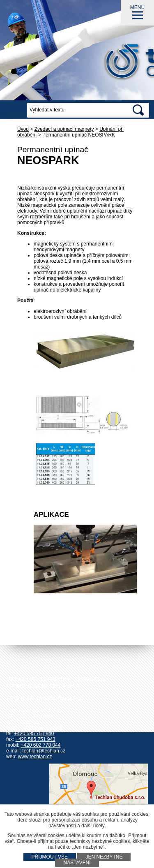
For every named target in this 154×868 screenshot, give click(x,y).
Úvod (23, 129)
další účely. (93, 826)
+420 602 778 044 (40, 745)
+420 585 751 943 (36, 739)
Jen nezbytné (104, 857)
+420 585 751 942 (42, 728)
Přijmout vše (50, 857)
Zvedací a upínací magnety (64, 129)
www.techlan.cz (35, 757)
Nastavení (77, 863)
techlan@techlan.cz (44, 751)
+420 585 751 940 (34, 734)
